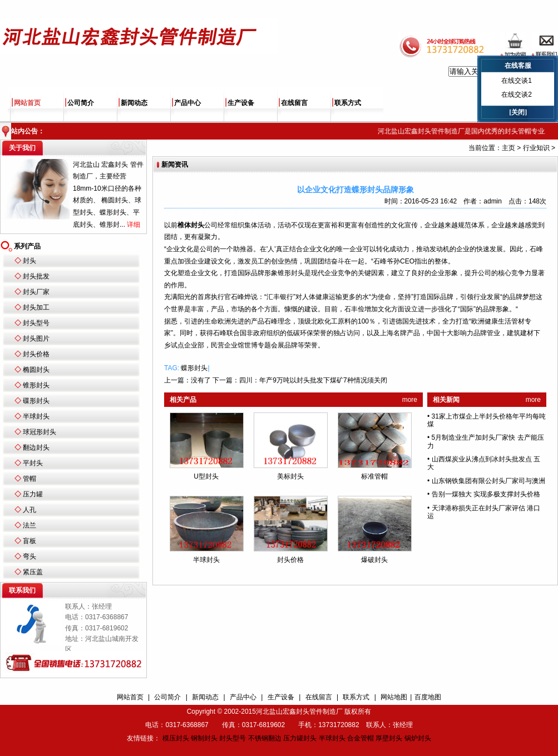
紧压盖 (33, 572)
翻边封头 (36, 447)
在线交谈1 (517, 81)
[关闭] (518, 112)
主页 (508, 148)
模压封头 (176, 738)
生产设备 (241, 103)
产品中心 (187, 103)
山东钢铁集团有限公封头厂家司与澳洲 (488, 481)
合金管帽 (361, 738)
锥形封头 (36, 385)
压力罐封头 (300, 738)
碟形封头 (36, 401)
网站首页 (27, 103)
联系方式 (348, 103)
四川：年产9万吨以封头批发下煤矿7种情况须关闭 (313, 380)
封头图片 (36, 339)
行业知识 (536, 148)
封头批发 (36, 276)
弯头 (29, 556)
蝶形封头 (194, 368)
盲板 (29, 541)
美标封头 (290, 476)
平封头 (33, 463)
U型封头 (206, 476)
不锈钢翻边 (265, 738)
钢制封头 (204, 738)
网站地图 (394, 697)
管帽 (29, 479)
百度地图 (428, 697)
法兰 (29, 525)
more (410, 400)
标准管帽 (374, 476)
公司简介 (81, 103)
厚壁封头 (389, 738)
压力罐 (33, 494)
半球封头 (36, 416)
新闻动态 (134, 103)
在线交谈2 (517, 94)
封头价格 (36, 354)
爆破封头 (374, 560)
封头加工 (36, 307)
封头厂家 (36, 292)
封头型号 (36, 323)
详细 (134, 225)
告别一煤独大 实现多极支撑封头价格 (486, 494)
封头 (29, 261)
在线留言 (294, 103)
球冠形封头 (39, 432)
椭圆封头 (36, 370)
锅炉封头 (418, 738)
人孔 (29, 510)
